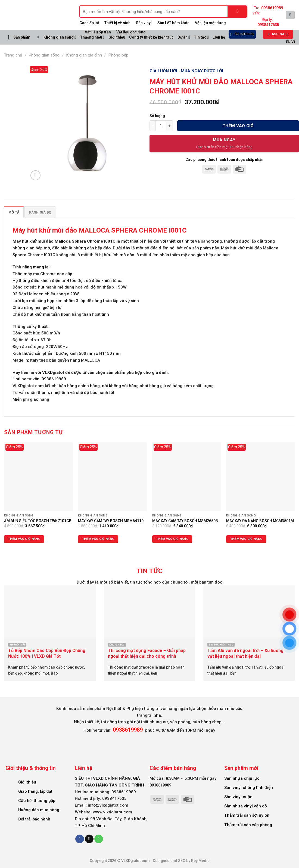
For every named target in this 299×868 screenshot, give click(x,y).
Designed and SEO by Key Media (181, 861)
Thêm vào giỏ (238, 126)
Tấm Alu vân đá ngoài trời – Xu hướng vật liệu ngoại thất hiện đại (245, 653)
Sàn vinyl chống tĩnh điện (249, 788)
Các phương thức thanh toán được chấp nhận (224, 159)
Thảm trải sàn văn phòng (248, 825)
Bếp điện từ (245, 33)
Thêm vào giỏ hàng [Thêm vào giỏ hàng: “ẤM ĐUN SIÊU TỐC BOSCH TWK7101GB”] (24, 539)
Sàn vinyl (144, 23)
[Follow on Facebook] (80, 839)
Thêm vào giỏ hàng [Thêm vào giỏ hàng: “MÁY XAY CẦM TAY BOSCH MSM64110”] (98, 539)
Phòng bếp (118, 55)
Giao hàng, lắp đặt (35, 791)
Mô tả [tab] (14, 212)
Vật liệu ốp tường (131, 32)
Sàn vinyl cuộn (238, 797)
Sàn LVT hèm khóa (173, 23)
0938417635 (268, 25)
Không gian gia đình (84, 55)
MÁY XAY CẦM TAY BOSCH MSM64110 (111, 521)
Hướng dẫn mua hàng (39, 810)
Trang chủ (13, 55)
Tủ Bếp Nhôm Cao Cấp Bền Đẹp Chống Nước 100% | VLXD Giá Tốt (47, 653)
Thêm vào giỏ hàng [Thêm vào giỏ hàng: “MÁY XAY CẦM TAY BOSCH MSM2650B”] (172, 539)
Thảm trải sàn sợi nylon (247, 815)
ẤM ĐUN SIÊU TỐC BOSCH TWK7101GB (38, 521)
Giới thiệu (27, 782)
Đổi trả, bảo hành (34, 819)
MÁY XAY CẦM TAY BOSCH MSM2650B (185, 521)
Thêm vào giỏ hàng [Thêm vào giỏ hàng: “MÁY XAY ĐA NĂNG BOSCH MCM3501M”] (246, 539)
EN (288, 42)
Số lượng (157, 116)
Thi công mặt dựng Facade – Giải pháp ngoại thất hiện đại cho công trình (147, 653)
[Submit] (238, 12)
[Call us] (99, 839)
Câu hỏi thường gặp (37, 801)
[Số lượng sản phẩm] (161, 126)
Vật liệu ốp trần (98, 32)
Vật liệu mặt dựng (210, 23)
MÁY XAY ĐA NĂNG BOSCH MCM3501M (260, 521)
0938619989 (272, 8)
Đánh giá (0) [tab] (40, 212)
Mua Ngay (224, 140)
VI (293, 42)
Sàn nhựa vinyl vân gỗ (246, 806)
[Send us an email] (89, 839)
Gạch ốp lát (89, 23)
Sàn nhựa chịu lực (242, 778)
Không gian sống (60, 37)
